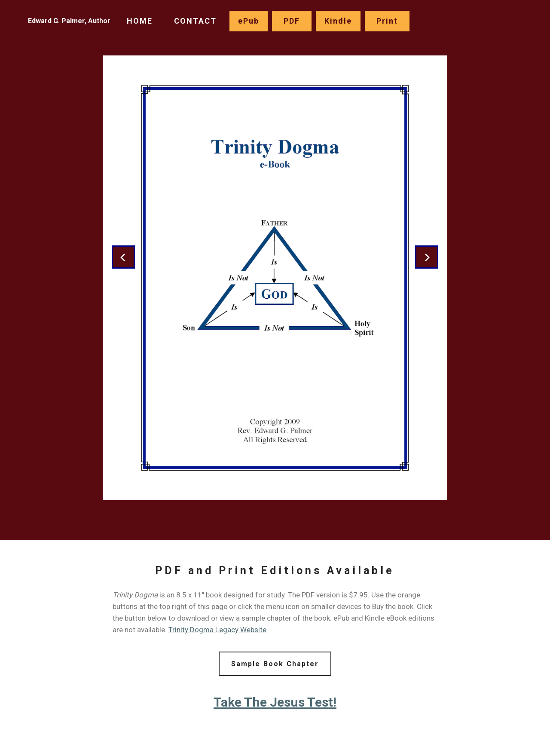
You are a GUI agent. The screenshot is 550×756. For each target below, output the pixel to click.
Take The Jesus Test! (275, 702)
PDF (292, 21)
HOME (140, 21)
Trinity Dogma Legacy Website (217, 630)
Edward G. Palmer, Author (69, 21)
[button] (123, 257)
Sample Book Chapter (275, 664)
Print (387, 21)
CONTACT (195, 21)
